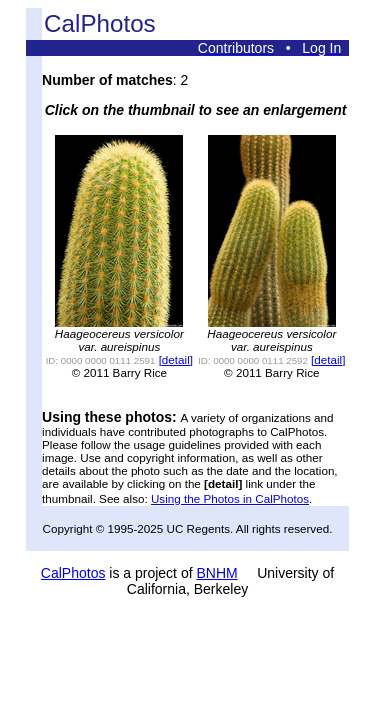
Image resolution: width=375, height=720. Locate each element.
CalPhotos (73, 573)
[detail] (176, 359)
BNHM (216, 573)
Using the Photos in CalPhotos (230, 498)
